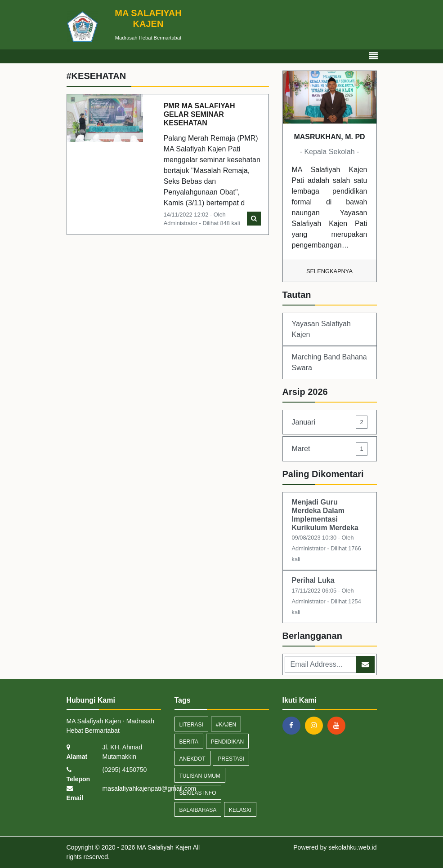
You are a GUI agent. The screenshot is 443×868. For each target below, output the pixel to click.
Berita (189, 742)
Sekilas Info (198, 793)
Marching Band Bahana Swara (329, 362)
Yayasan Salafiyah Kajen (321, 329)
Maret (330, 449)
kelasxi (240, 810)
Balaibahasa (198, 810)
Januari (330, 422)
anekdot (192, 759)
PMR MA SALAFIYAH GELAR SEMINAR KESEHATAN (199, 114)
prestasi (231, 759)
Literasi (191, 725)
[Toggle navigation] (373, 56)
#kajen (226, 725)
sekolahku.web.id (352, 847)
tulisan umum (200, 776)
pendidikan (227, 742)
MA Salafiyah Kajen (163, 847)
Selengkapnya (329, 271)
